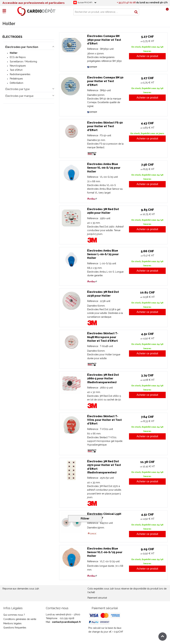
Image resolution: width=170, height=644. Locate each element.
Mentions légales (12, 623)
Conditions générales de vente (20, 619)
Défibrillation (17, 83)
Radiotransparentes (20, 74)
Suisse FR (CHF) (85, 2)
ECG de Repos (18, 57)
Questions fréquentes (15, 628)
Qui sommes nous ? (14, 615)
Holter (14, 53)
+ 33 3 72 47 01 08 (126, 2)
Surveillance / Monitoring (23, 62)
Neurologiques (18, 66)
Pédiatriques (16, 79)
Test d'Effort (16, 70)
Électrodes (12, 37)
